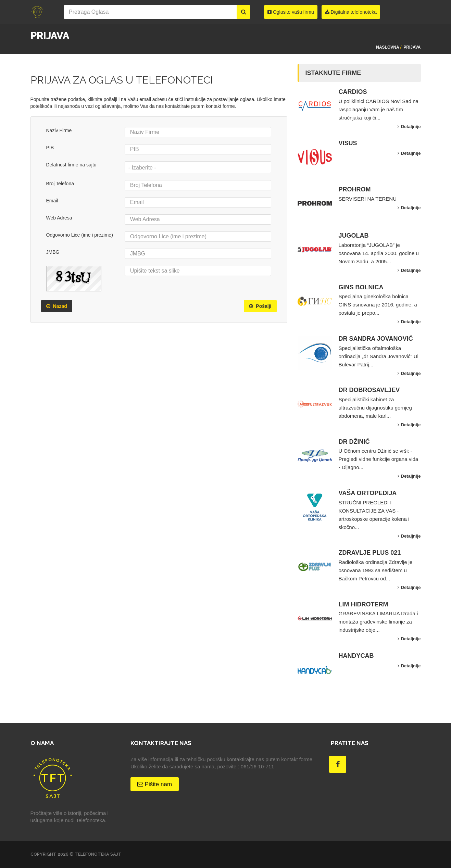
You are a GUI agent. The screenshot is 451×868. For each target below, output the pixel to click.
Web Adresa (59, 218)
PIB (50, 148)
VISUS (348, 143)
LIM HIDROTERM (364, 604)
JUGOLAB (354, 236)
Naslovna (387, 47)
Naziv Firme (59, 130)
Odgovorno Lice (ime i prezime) (80, 235)
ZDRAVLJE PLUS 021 (370, 553)
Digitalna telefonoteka (351, 12)
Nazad (57, 306)
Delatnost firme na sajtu (71, 165)
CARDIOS (353, 92)
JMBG (53, 252)
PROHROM (355, 189)
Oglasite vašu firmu (291, 12)
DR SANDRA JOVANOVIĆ (376, 339)
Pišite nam (155, 784)
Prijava (412, 47)
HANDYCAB (356, 656)
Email (52, 201)
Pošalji (260, 306)
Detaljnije (409, 127)
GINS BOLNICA (361, 287)
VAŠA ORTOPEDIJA (368, 493)
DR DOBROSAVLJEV (369, 390)
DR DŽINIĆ (354, 442)
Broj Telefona (60, 184)
